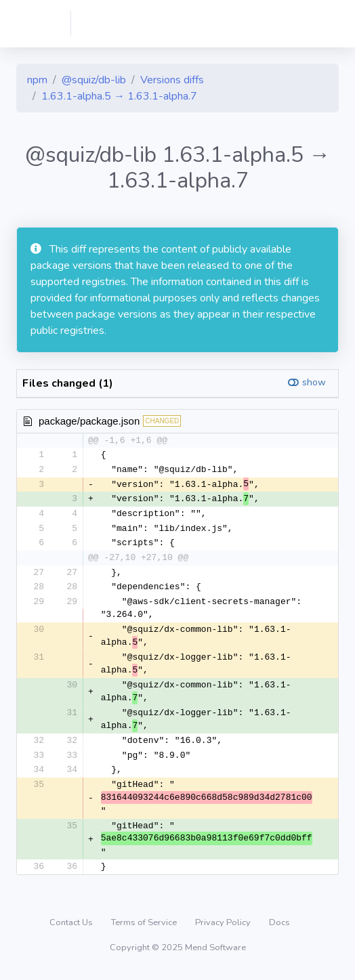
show (314, 382)
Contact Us (72, 929)
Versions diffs (172, 80)
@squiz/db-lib (94, 80)
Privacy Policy (224, 929)
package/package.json (89, 421)
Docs (279, 929)
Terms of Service (145, 929)
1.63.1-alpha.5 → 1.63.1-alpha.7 (119, 96)
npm (37, 80)
